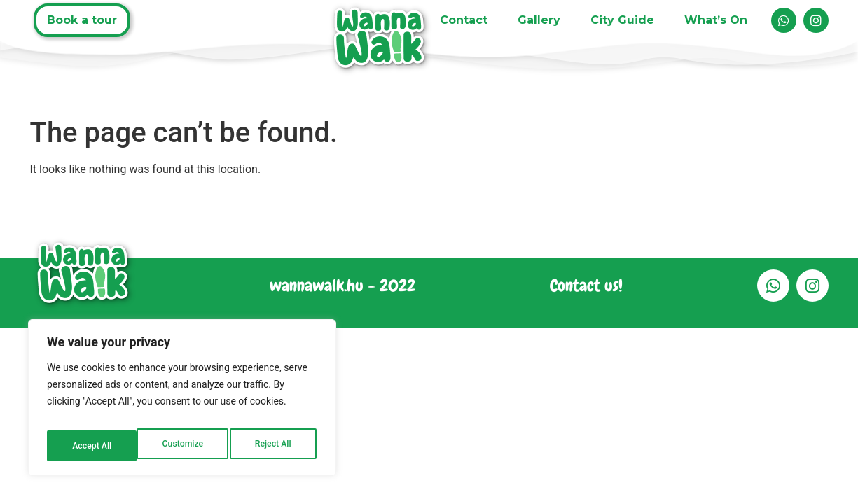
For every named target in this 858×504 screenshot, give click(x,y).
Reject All (183, 446)
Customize (91, 446)
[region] (182, 402)
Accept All (274, 446)
